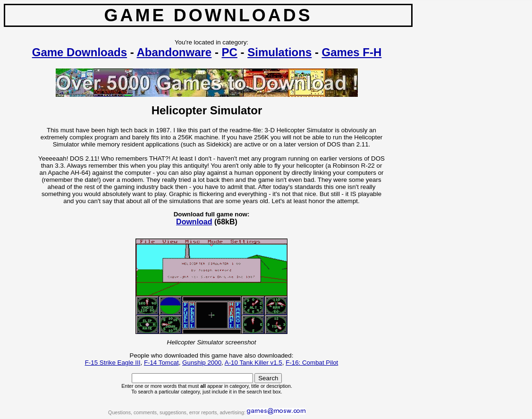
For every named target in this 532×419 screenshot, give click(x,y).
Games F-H (352, 52)
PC (230, 52)
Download (194, 222)
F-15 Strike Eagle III (113, 363)
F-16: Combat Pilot (312, 363)
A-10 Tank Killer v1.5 (253, 363)
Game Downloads (80, 52)
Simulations (279, 52)
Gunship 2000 (202, 363)
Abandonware (174, 52)
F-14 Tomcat (161, 363)
